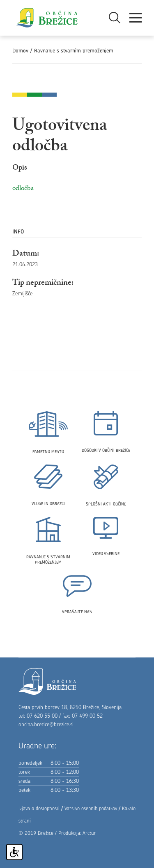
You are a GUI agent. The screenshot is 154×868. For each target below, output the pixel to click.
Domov (20, 51)
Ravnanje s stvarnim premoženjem (74, 51)
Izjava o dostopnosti (39, 808)
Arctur (89, 833)
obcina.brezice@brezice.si (46, 724)
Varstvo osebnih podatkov (91, 808)
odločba (23, 189)
